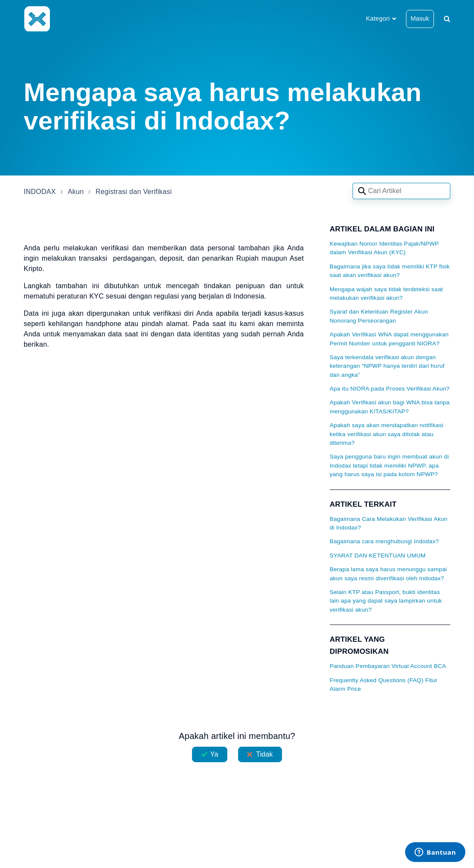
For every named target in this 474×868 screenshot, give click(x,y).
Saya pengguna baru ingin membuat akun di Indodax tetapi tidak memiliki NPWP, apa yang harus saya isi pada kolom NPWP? (389, 465)
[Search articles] (401, 191)
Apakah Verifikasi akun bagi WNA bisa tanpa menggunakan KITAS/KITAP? (390, 407)
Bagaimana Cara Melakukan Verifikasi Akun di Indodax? (389, 523)
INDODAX (40, 192)
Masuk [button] (420, 18)
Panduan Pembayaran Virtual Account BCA (388, 666)
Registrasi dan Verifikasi (134, 192)
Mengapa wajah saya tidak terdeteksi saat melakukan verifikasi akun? (386, 294)
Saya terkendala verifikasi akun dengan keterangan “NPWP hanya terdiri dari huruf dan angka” (387, 366)
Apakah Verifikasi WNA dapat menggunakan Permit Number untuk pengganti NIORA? (389, 339)
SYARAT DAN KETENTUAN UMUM (378, 556)
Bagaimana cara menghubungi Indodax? (384, 541)
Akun (76, 192)
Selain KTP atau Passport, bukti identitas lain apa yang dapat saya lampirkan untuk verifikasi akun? (386, 601)
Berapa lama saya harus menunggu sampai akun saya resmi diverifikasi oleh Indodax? (388, 574)
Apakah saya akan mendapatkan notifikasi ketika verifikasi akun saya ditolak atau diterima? (387, 434)
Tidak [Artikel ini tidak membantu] (265, 754)
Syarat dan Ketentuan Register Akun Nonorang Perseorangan (379, 316)
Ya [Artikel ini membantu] (214, 754)
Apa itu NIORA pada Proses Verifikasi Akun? (390, 389)
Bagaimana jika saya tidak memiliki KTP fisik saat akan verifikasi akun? (390, 271)
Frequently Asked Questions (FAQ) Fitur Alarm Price (384, 685)
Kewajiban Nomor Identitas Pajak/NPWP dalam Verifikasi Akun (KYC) (384, 248)
